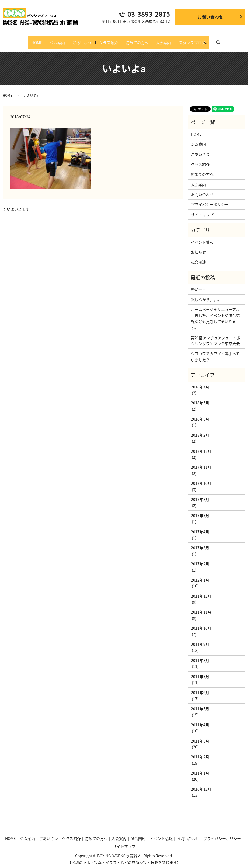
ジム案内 (50, 40)
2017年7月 (200, 510)
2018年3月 (200, 414)
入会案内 (171, 40)
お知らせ (198, 247)
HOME (26, 40)
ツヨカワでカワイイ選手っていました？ (215, 351)
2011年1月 (200, 768)
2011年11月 (201, 607)
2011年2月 (200, 752)
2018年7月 (200, 381)
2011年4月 (200, 719)
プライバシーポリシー (210, 199)
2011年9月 (200, 639)
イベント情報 (202, 237)
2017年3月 (200, 542)
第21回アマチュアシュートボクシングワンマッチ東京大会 (216, 335)
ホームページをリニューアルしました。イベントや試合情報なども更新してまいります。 (215, 313)
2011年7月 (200, 671)
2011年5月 (200, 703)
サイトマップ (202, 209)
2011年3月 (200, 736)
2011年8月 (200, 655)
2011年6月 (200, 687)
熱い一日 (198, 284)
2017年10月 (201, 478)
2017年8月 (200, 494)
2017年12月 (201, 446)
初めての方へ (141, 40)
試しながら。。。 (206, 294)
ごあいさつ (78, 40)
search (230, 40)
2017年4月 (200, 526)
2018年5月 (200, 398)
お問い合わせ (210, 17)
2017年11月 (201, 462)
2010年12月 (201, 784)
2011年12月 (201, 591)
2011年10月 (201, 623)
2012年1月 (200, 575)
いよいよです (18, 204)
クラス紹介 (109, 40)
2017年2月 (200, 559)
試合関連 (198, 257)
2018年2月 (200, 430)
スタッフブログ (203, 40)
